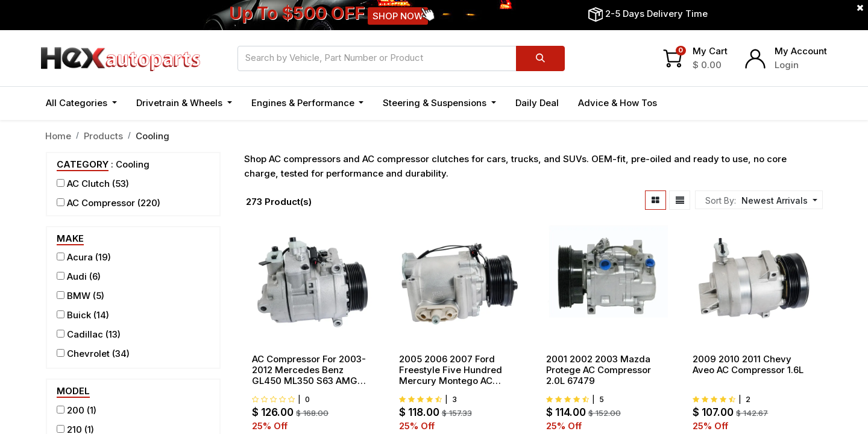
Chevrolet (88, 354)
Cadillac (85, 334)
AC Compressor (101, 203)
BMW (79, 296)
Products (103, 136)
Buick (79, 315)
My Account (801, 51)
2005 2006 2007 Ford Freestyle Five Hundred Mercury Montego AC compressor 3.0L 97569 (451, 370)
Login (787, 65)
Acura (80, 257)
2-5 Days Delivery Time (656, 14)
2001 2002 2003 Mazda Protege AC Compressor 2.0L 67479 (599, 370)
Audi (77, 276)
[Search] (540, 58)
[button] (778, 200)
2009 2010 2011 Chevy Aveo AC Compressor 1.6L (748, 365)
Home (58, 136)
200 (76, 410)
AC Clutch (88, 184)
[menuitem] (537, 103)
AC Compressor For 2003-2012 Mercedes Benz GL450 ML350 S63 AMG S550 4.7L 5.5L (309, 370)
